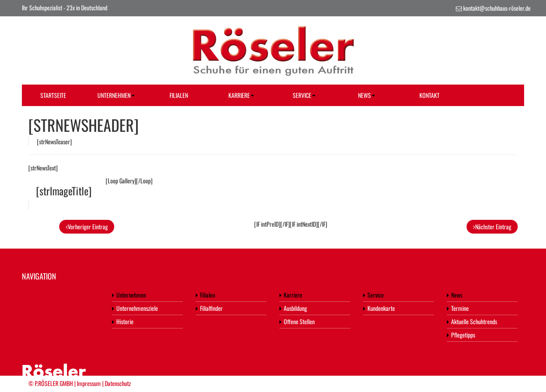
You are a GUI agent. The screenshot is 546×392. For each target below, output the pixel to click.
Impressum (89, 383)
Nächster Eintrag (492, 226)
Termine (458, 308)
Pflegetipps (461, 335)
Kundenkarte (379, 308)
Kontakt (429, 95)
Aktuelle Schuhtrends (472, 321)
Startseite (53, 95)
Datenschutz (118, 383)
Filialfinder (209, 308)
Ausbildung (293, 308)
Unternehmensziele (135, 308)
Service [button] (304, 95)
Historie (123, 321)
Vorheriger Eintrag (87, 226)
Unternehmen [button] (116, 95)
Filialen (179, 95)
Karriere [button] (241, 95)
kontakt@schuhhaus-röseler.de (497, 8)
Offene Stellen (297, 321)
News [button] (367, 95)
